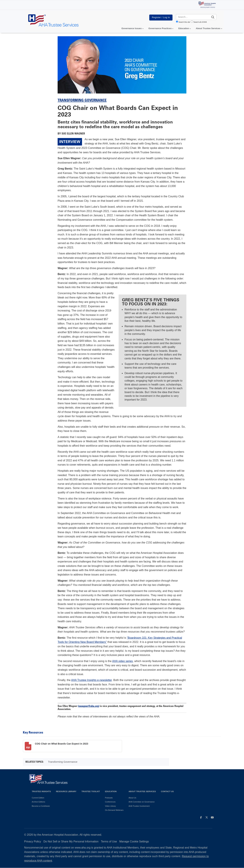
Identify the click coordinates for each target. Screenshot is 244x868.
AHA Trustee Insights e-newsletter (91, 680)
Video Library (110, 806)
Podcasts (109, 798)
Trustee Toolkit (91, 791)
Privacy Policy (33, 841)
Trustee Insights (41, 791)
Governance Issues (132, 28)
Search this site (184, 22)
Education (111, 791)
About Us (132, 798)
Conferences (110, 802)
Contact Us (167, 791)
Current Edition (38, 798)
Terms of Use (109, 841)
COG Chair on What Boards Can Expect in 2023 (62, 744)
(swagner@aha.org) (89, 706)
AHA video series (123, 661)
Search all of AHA (200, 22)
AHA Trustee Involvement (139, 806)
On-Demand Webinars (114, 810)
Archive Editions (39, 802)
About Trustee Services (208, 28)
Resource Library (66, 791)
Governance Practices (160, 28)
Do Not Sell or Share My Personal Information (71, 841)
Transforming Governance (82, 101)
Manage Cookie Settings (134, 841)
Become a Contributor (41, 806)
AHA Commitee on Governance (142, 802)
